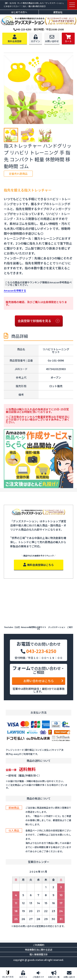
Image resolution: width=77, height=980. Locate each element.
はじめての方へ (19, 12)
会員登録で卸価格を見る (39, 321)
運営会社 (58, 12)
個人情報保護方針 (39, 954)
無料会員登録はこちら (38, 565)
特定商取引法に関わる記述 (39, 950)
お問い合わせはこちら (43, 681)
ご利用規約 (39, 945)
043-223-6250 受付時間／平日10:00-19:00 (39, 29)
